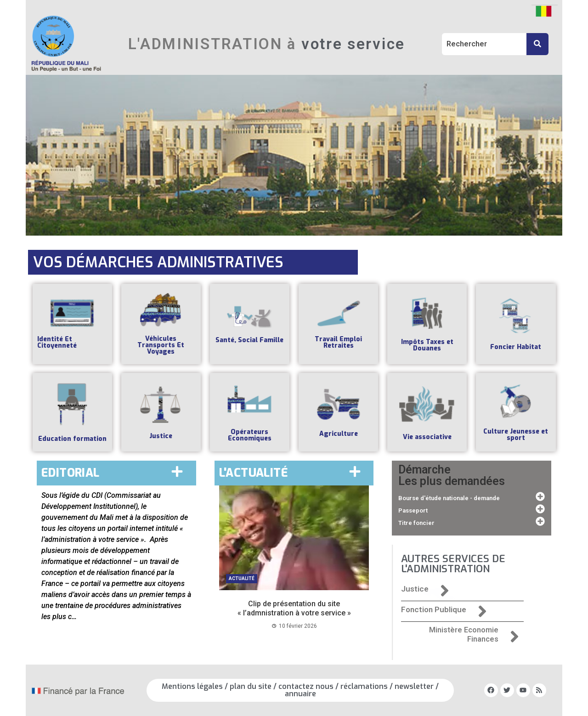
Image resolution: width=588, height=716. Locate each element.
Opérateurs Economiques (250, 435)
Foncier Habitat (516, 347)
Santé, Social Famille (249, 340)
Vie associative (427, 437)
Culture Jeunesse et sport (516, 435)
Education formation (72, 439)
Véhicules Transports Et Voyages (161, 345)
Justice (161, 436)
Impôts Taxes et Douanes (427, 345)
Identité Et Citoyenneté (57, 342)
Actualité (242, 578)
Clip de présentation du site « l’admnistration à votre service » (294, 608)
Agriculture (339, 434)
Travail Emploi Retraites (338, 342)
